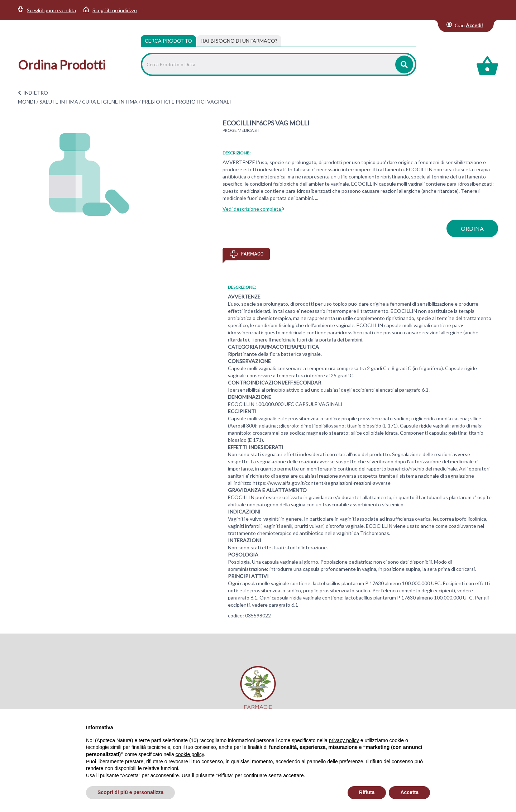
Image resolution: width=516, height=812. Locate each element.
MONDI (27, 102)
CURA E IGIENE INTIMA (110, 102)
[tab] (239, 41)
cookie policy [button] (190, 754)
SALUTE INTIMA (59, 102)
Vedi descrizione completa (254, 209)
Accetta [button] (409, 792)
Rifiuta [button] (367, 792)
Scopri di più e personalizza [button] (130, 792)
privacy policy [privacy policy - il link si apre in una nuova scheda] (344, 740)
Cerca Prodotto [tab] (168, 41)
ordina (472, 228)
